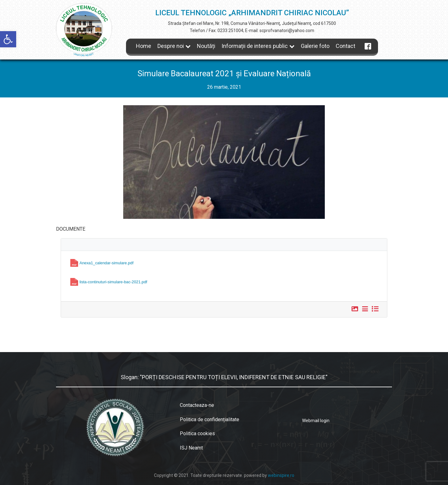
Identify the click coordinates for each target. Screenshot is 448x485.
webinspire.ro (281, 475)
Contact (345, 46)
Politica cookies (197, 433)
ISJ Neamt (191, 448)
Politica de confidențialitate (210, 419)
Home (144, 46)
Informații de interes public (258, 46)
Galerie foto (315, 46)
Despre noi (174, 46)
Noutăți (206, 46)
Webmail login (316, 421)
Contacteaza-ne (197, 405)
